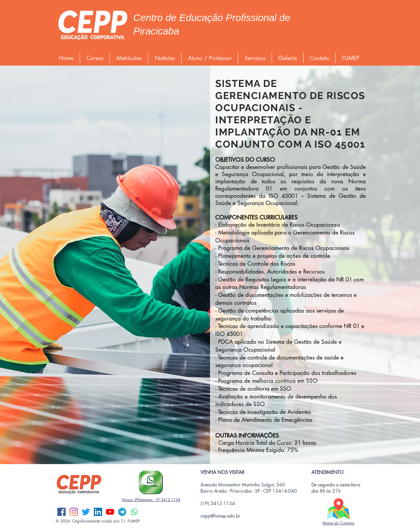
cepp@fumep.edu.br (220, 516)
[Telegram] (122, 512)
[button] (95, 58)
